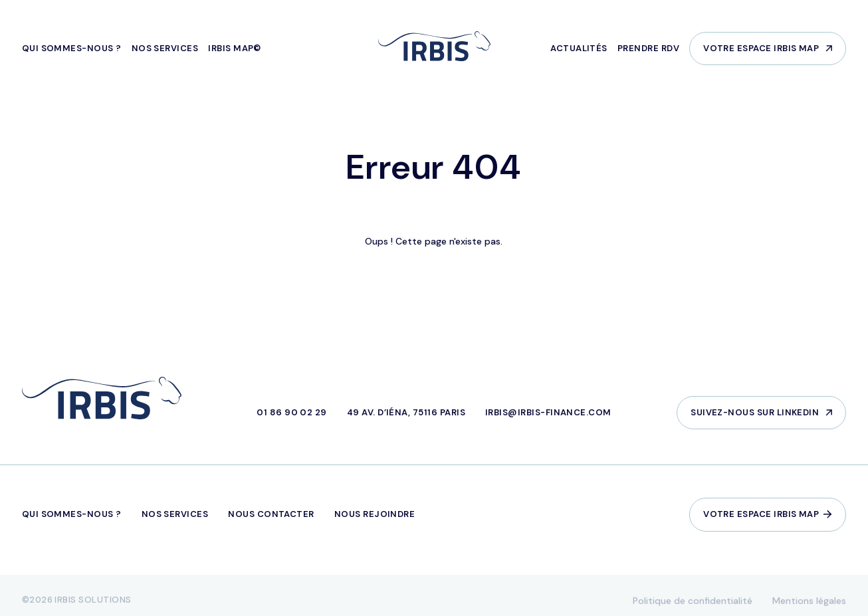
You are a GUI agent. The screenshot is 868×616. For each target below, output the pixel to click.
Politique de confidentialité (693, 605)
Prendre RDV (648, 48)
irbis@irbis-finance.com (548, 412)
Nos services (165, 48)
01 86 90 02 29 (292, 412)
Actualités (579, 48)
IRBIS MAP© (235, 48)
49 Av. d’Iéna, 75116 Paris (406, 412)
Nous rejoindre (375, 514)
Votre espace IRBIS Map (761, 48)
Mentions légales (809, 605)
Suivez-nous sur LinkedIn (755, 412)
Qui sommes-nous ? (72, 48)
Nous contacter (271, 514)
